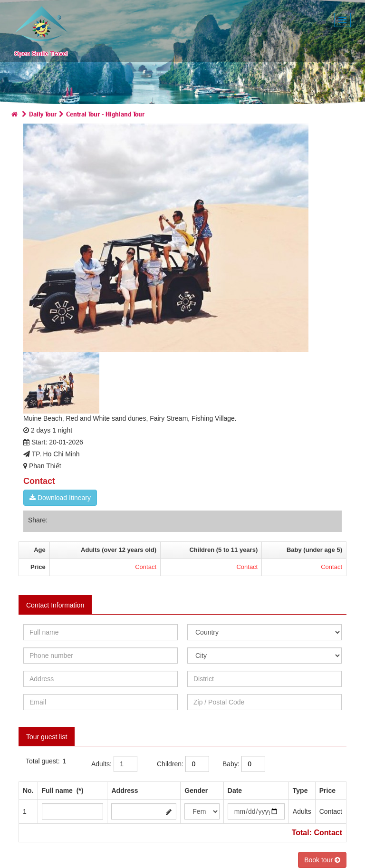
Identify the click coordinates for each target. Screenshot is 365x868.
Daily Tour (43, 113)
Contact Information (55, 605)
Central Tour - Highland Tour (105, 113)
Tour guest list (47, 737)
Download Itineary (60, 498)
